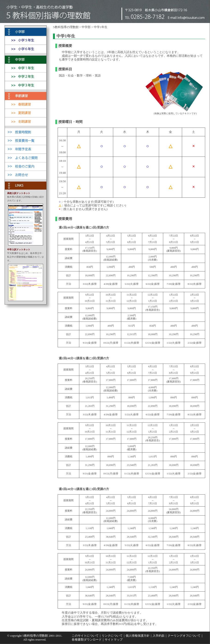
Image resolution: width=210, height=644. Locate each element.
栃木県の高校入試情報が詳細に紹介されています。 (26, 197)
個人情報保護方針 (138, 636)
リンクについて (112, 636)
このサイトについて (85, 636)
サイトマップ (114, 640)
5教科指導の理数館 (66, 27)
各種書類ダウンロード (87, 640)
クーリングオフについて (184, 636)
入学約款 (159, 636)
